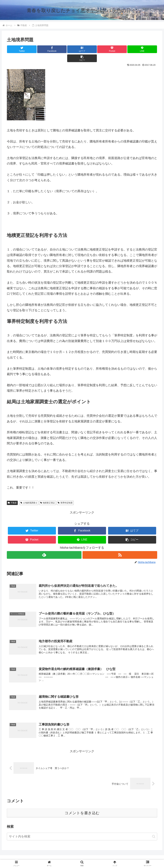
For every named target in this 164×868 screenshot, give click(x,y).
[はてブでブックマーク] (69, 49)
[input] (82, 830)
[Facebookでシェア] (44, 49)
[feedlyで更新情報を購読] (44, 546)
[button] (145, 49)
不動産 (12, 494)
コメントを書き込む (82, 806)
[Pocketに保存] (95, 49)
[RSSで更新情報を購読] (120, 546)
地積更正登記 (48, 494)
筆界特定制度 (65, 494)
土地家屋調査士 (29, 494)
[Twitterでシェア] (19, 49)
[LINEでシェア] (120, 49)
